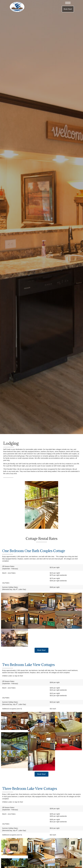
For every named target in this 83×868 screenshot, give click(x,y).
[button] (68, 3)
